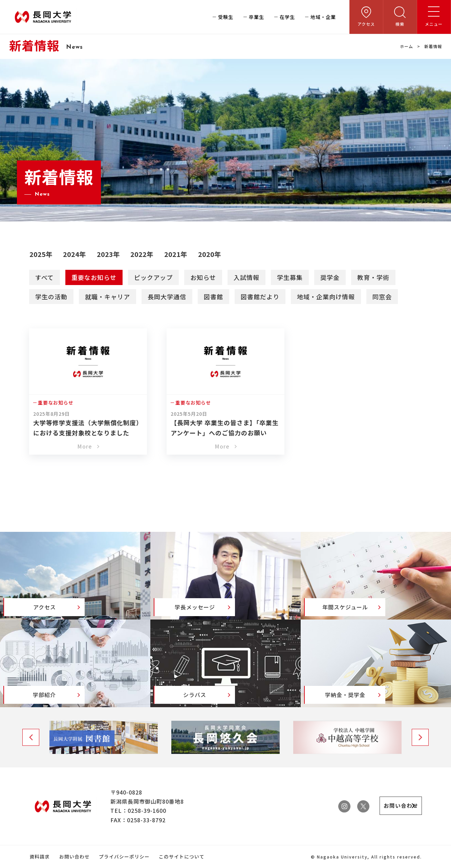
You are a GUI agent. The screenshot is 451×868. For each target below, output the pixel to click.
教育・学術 (373, 277)
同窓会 (382, 296)
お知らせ (203, 277)
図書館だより (260, 296)
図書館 (213, 296)
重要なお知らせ (94, 277)
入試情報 (246, 277)
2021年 (181, 254)
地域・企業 (323, 17)
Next (420, 738)
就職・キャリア (108, 296)
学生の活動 (51, 296)
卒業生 (256, 17)
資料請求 (39, 857)
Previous (31, 738)
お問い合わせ (73, 857)
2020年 (216, 254)
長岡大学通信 (167, 296)
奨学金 (330, 277)
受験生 (226, 17)
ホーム (406, 46)
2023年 (111, 254)
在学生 (287, 17)
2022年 (146, 254)
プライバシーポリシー (123, 857)
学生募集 (290, 277)
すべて (45, 277)
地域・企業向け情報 (326, 296)
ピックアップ (153, 277)
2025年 (41, 254)
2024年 (76, 254)
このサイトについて (180, 857)
